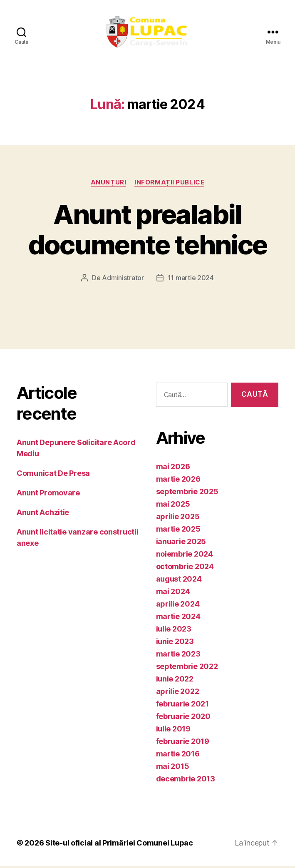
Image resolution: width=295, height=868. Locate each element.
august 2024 (179, 581)
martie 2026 (178, 481)
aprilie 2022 (178, 693)
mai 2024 (173, 593)
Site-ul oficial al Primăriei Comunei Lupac (119, 844)
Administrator (123, 279)
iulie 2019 (173, 730)
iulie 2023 (174, 630)
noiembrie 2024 (185, 556)
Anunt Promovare (48, 494)
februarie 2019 (183, 743)
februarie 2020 (183, 718)
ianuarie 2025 (181, 543)
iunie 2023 (175, 643)
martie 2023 (178, 655)
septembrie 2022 (187, 668)
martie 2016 (178, 755)
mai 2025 (173, 506)
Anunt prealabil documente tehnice (148, 231)
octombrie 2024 (185, 568)
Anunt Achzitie (43, 514)
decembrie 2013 (186, 780)
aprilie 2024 (178, 606)
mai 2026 (173, 468)
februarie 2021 (182, 705)
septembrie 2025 (187, 493)
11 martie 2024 (191, 279)
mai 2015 (173, 768)
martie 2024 (178, 618)
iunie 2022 (175, 680)
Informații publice (169, 184)
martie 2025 (178, 531)
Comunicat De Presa (53, 474)
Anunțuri (108, 184)
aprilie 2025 (178, 518)
